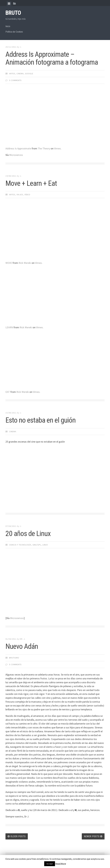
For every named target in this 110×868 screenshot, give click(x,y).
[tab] (9, 4)
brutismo (14, 658)
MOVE (9, 263)
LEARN (9, 327)
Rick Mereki (25, 263)
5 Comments (15, 664)
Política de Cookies (14, 32)
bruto (13, 13)
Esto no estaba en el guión (41, 420)
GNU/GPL (37, 545)
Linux (45, 545)
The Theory (44, 148)
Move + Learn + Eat (31, 183)
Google (29, 74)
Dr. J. (23, 639)
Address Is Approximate (18, 148)
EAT (8, 392)
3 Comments (15, 80)
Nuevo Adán (22, 646)
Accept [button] (50, 864)
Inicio (8, 26)
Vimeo (57, 148)
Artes (12, 74)
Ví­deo (27, 195)
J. (21, 47)
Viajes (20, 195)
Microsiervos (16, 155)
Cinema (20, 74)
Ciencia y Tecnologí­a (20, 545)
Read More (61, 864)
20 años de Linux (28, 534)
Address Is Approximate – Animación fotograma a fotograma (52, 58)
